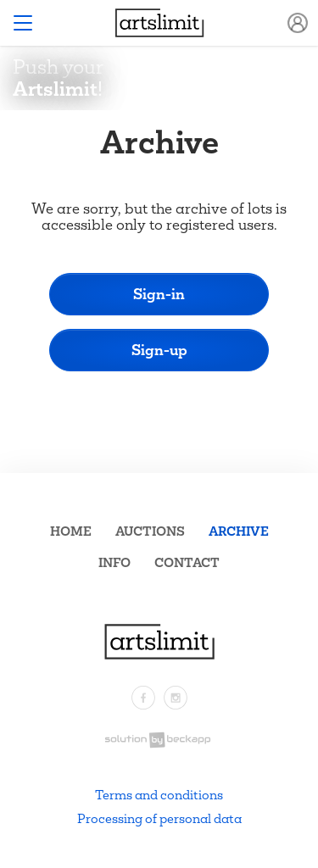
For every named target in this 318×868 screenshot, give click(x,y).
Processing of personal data (159, 818)
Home (71, 531)
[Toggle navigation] (23, 23)
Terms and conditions (159, 795)
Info (114, 562)
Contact (187, 562)
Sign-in (159, 294)
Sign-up (159, 350)
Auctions (150, 531)
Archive (239, 531)
